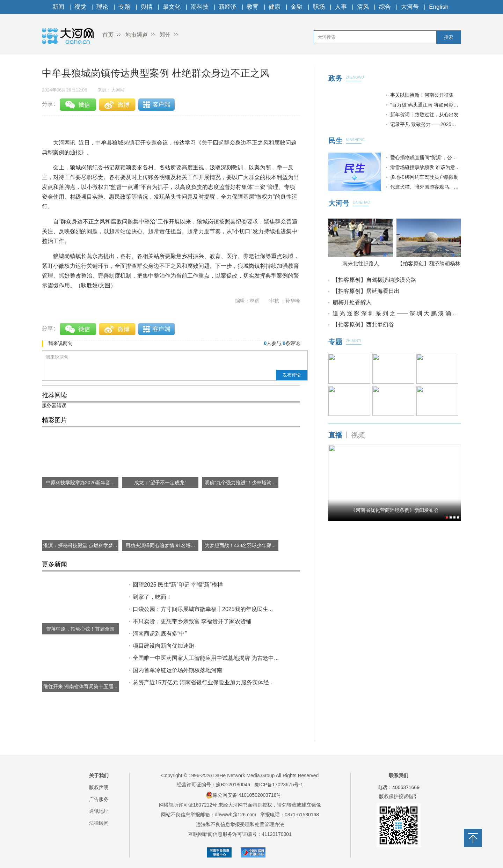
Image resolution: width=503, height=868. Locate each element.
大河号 (410, 7)
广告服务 (99, 799)
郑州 (165, 35)
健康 (275, 7)
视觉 (80, 7)
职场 (319, 7)
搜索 (449, 37)
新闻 (58, 7)
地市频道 (137, 35)
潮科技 (200, 7)
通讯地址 (99, 811)
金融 (297, 7)
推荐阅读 (54, 395)
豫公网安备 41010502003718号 (244, 795)
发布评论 (292, 375)
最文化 (172, 7)
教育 (253, 7)
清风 (363, 7)
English (439, 7)
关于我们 (99, 775)
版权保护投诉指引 (399, 796)
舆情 (147, 7)
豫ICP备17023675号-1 (279, 785)
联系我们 (399, 775)
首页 (108, 35)
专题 (124, 7)
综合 (385, 7)
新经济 (228, 7)
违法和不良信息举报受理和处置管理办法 (240, 824)
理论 (102, 7)
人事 (341, 7)
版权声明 (99, 787)
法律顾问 (99, 823)
